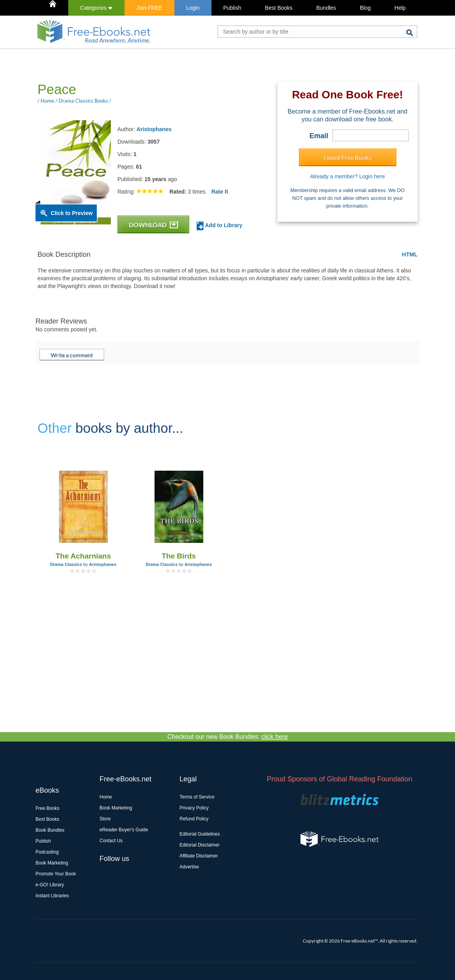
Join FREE (149, 8)
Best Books (279, 8)
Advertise (189, 867)
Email (319, 136)
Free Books (47, 808)
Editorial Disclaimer (200, 845)
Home (106, 797)
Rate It (220, 192)
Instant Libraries (52, 896)
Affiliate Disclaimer (199, 856)
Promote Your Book (56, 874)
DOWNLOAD (153, 225)
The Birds (179, 556)
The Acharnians (83, 556)
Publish (232, 8)
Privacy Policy (194, 808)
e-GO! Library (50, 885)
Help (400, 8)
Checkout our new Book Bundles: (228, 737)
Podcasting (47, 852)
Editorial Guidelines (200, 834)
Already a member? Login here (347, 176)
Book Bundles (50, 830)
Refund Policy (194, 819)
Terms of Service (197, 797)
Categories (96, 8)
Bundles (326, 8)
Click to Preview (72, 213)
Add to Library (220, 226)
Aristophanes (154, 129)
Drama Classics (66, 564)
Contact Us (111, 841)
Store (105, 819)
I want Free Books (347, 157)
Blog (365, 8)
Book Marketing (52, 863)
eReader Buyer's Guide (124, 830)
